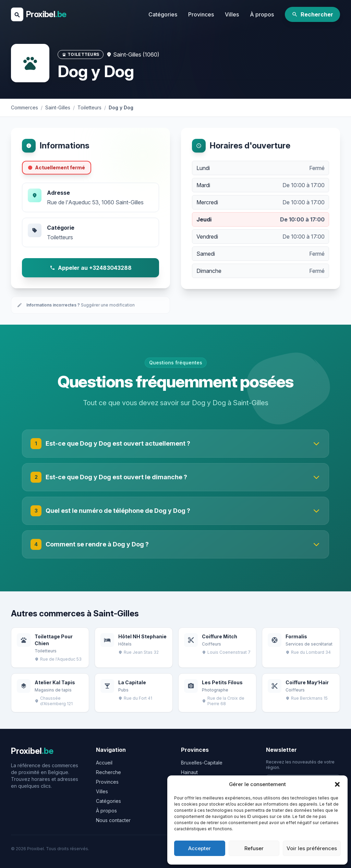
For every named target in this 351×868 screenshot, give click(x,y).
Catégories (163, 14)
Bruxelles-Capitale (202, 763)
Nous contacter (113, 820)
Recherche (108, 772)
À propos (262, 14)
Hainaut (189, 772)
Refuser (254, 848)
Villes (232, 14)
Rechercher (312, 14)
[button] (337, 784)
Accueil (104, 763)
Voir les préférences (312, 848)
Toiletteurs (60, 237)
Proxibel (46, 14)
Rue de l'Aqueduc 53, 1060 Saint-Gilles (95, 202)
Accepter (199, 848)
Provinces (201, 14)
